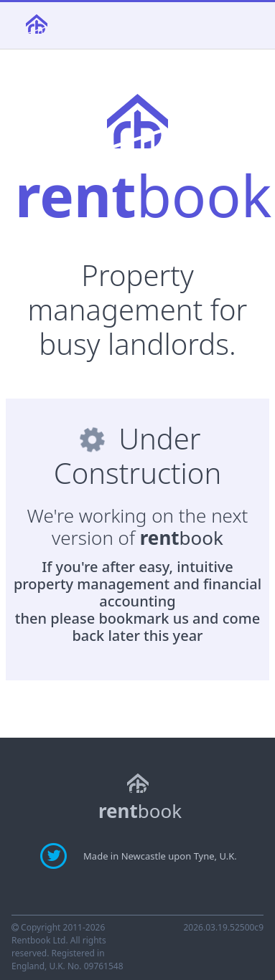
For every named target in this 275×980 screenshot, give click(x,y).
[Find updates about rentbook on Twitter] (55, 855)
